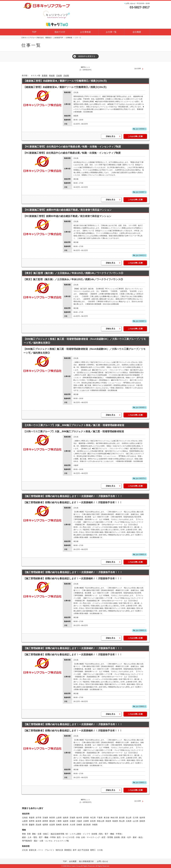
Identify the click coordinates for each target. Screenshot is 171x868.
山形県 (59, 818)
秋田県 (52, 818)
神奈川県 (114, 818)
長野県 (32, 821)
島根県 (115, 821)
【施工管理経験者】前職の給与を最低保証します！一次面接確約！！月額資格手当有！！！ (73, 496)
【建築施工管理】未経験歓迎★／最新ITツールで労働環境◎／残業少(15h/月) (65, 81)
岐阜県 (38, 821)
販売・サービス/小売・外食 (68, 837)
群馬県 (86, 818)
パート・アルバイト (46, 850)
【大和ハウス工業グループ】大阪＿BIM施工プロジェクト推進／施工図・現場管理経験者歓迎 (74, 425)
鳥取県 (108, 821)
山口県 (135, 821)
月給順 (66, 76)
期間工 (93, 850)
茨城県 (72, 818)
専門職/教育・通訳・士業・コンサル (37, 841)
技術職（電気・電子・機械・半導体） (107, 834)
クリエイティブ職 (61, 841)
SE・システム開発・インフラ (78, 834)
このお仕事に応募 (135, 136)
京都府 (72, 821)
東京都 (106, 818)
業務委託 (68, 850)
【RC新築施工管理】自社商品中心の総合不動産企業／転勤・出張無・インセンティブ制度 (72, 147)
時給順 (52, 76)
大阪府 (79, 821)
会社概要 (137, 32)
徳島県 (142, 821)
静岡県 (45, 821)
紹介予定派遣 (83, 850)
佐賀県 (52, 825)
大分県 (72, 825)
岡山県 (122, 821)
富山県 (129, 818)
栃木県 (79, 818)
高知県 (38, 825)
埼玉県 (93, 818)
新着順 (45, 76)
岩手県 (38, 818)
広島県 (129, 821)
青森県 (32, 818)
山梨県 (25, 821)
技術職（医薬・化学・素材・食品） (129, 837)
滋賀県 (66, 821)
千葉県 (100, 818)
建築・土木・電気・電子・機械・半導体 (39, 837)
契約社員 (59, 850)
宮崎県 (79, 825)
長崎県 (59, 825)
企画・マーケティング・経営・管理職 (97, 837)
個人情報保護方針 (87, 861)
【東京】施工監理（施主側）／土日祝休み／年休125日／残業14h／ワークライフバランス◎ (73, 273)
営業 (29, 834)
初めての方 (60, 32)
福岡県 (45, 825)
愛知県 (52, 821)
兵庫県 (86, 821)
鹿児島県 (87, 825)
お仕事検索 (85, 32)
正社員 (25, 850)
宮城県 (45, 818)
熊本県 (66, 825)
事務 (24, 834)
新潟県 (122, 818)
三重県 (59, 821)
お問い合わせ (102, 861)
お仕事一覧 (111, 32)
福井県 (142, 818)
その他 (100, 850)
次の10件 (138, 69)
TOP (34, 32)
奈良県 (93, 821)
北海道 (25, 818)
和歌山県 (101, 821)
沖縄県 (95, 825)
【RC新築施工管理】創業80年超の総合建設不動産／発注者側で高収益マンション (68, 210)
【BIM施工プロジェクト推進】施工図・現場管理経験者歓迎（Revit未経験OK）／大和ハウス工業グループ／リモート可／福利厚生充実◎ (85, 341)
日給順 (59, 76)
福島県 (66, 818)
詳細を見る (111, 136)
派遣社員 (33, 850)
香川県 (25, 825)
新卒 (75, 850)
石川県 (135, 818)
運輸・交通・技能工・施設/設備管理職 (48, 834)
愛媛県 (32, 825)
